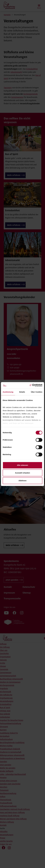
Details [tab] (22, 392)
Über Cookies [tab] (37, 392)
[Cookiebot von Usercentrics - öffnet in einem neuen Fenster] (32, 385)
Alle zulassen (22, 465)
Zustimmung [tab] (8, 392)
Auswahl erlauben (22, 473)
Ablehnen (22, 481)
